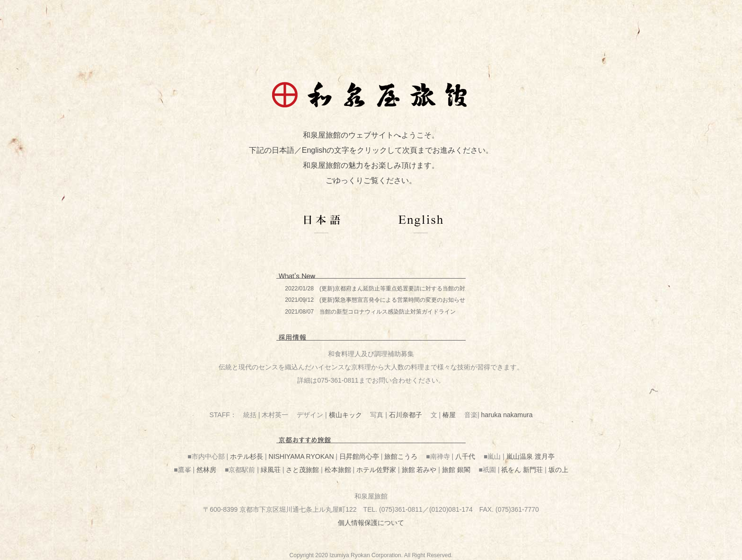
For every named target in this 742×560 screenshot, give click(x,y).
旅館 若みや (419, 470)
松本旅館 (338, 470)
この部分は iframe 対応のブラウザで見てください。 (371, 300)
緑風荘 (271, 470)
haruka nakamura (507, 415)
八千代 (465, 456)
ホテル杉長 (247, 456)
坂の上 (558, 470)
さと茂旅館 (302, 470)
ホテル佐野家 (376, 470)
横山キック (345, 415)
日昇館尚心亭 (359, 456)
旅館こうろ (401, 456)
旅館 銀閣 (456, 470)
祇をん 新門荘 (522, 470)
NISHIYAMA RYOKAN (301, 456)
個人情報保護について (371, 523)
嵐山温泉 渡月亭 (530, 456)
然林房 (206, 470)
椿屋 (449, 415)
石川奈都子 (406, 415)
